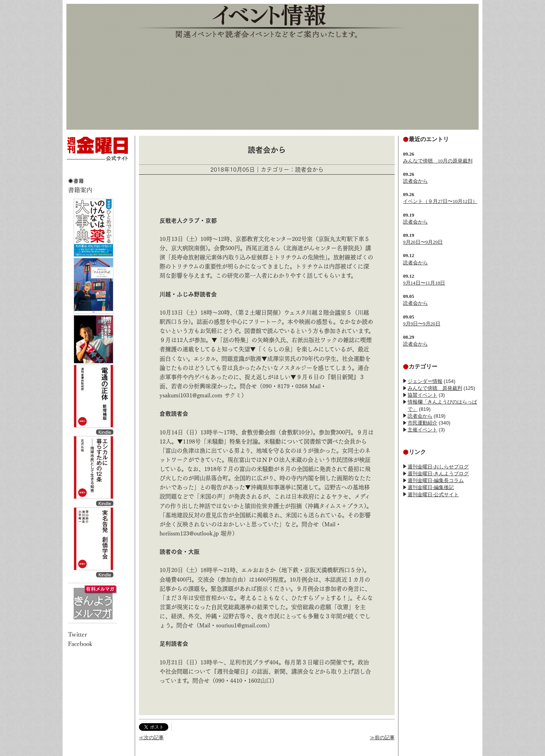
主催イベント (422, 430)
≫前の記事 (382, 738)
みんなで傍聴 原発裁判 (435, 388)
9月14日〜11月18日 (424, 283)
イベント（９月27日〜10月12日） (440, 201)
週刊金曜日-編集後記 (431, 487)
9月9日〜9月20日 (422, 324)
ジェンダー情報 (425, 381)
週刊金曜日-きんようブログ (438, 474)
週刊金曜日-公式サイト (433, 495)
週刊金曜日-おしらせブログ (438, 467)
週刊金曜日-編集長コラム (436, 480)
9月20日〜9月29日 (423, 242)
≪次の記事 (151, 738)
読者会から (415, 181)
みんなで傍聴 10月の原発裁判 (438, 161)
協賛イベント (422, 395)
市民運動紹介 (422, 423)
